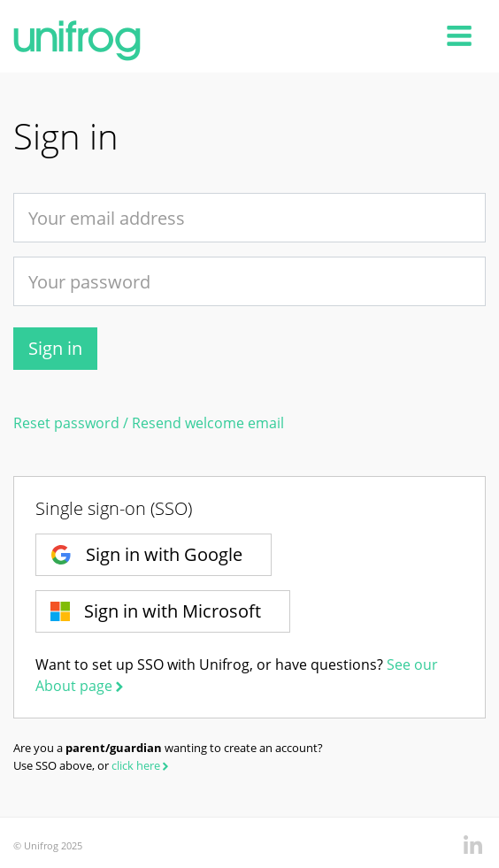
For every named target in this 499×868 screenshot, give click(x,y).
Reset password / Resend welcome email (149, 423)
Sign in (55, 348)
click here (142, 765)
